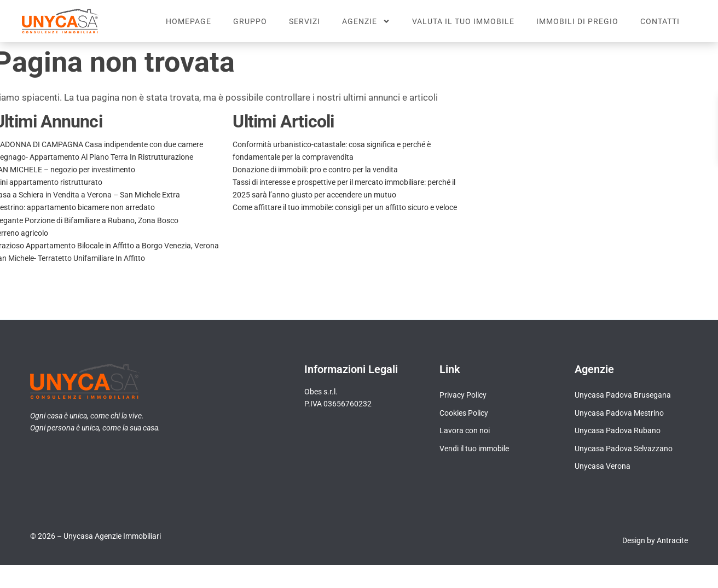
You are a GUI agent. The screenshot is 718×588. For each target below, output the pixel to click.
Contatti (660, 21)
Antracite (672, 551)
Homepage (189, 21)
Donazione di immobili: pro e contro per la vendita (315, 180)
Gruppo (250, 21)
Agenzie (366, 21)
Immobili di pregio (577, 21)
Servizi (305, 21)
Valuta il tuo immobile (463, 21)
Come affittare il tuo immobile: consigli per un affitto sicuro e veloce (345, 218)
